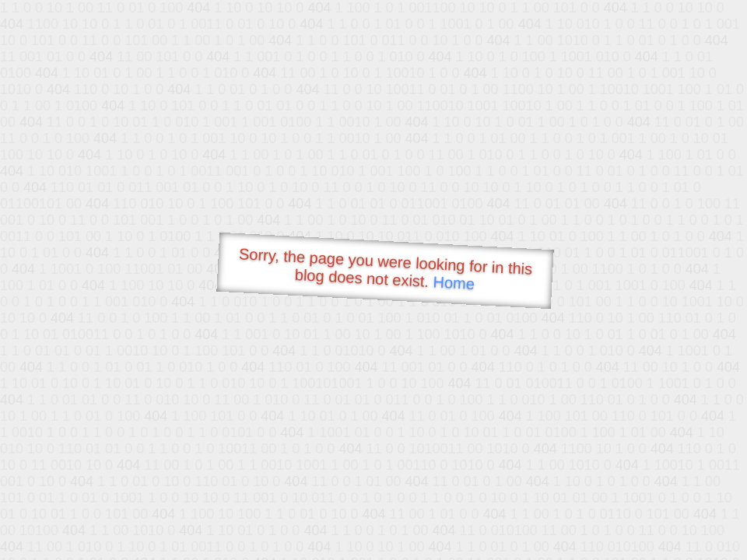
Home (454, 283)
